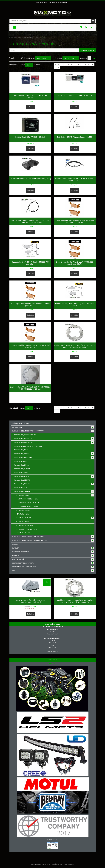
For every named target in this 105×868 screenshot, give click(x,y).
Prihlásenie (46, 6)
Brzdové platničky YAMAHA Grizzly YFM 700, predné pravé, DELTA (30, 305)
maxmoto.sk (28, 38)
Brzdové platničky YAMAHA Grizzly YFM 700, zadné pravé (75, 305)
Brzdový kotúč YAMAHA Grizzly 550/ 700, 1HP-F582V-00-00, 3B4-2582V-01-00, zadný (75, 346)
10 (92, 64)
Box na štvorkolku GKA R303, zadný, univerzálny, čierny (30, 179)
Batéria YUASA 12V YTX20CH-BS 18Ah (30, 137)
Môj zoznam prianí (58, 6)
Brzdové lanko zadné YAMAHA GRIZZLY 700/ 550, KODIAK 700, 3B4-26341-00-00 (30, 221)
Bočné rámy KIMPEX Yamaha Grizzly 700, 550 (75, 137)
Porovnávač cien (52, 840)
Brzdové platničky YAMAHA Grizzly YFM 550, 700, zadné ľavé (30, 263)
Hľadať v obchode (87, 50)
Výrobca (60, 58)
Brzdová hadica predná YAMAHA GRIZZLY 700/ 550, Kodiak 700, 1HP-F (75, 180)
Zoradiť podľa (30, 58)
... (75, 64)
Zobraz (23, 65)
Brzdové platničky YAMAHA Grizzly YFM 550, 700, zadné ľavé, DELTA (75, 263)
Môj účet (51, 6)
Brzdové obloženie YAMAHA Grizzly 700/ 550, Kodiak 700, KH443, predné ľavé (75, 221)
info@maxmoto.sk (52, 652)
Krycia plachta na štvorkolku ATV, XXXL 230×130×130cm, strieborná (30, 601)
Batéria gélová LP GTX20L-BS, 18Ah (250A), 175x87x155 (30, 96)
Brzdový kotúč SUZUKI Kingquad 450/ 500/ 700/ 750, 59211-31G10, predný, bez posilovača (75, 601)
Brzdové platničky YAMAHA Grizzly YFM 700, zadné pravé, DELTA (30, 346)
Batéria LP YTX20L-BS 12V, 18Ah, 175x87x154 (75, 95)
